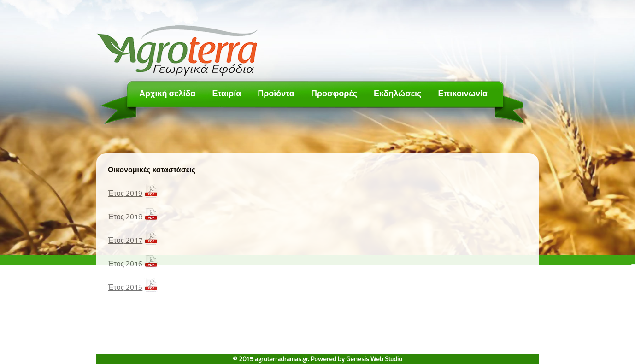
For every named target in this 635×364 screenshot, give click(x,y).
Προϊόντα (276, 93)
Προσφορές (334, 93)
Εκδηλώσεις (398, 93)
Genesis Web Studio (374, 359)
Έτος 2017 (125, 240)
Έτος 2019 (125, 193)
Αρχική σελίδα (167, 93)
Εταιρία (226, 93)
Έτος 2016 (125, 264)
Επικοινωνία (463, 93)
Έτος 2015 (125, 287)
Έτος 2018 (125, 217)
